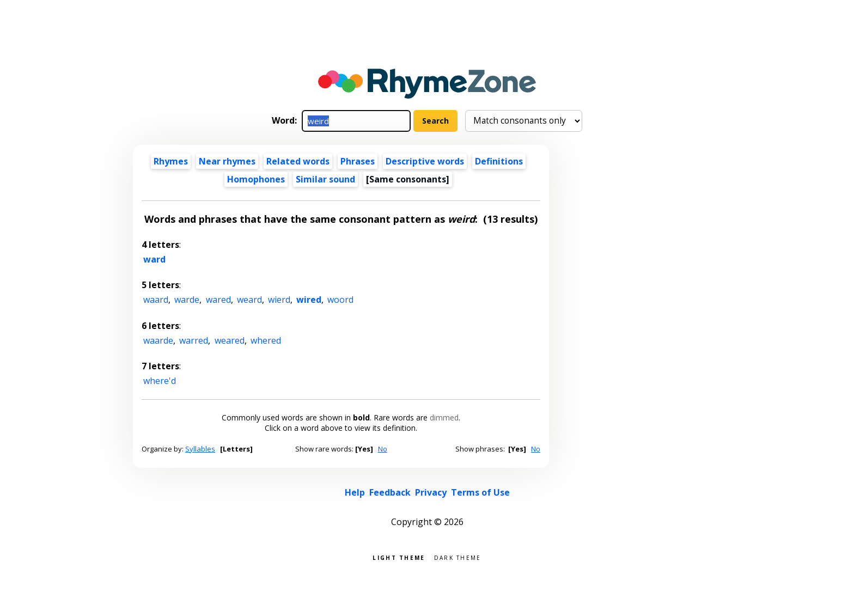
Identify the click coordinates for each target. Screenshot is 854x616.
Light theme (399, 557)
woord (340, 300)
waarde (158, 340)
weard (249, 300)
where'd (160, 381)
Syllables (200, 449)
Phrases (358, 161)
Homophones (256, 179)
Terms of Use (480, 492)
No (383, 449)
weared (230, 340)
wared (218, 300)
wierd (279, 300)
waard (156, 300)
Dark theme (458, 557)
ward (154, 259)
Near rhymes (227, 161)
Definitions (499, 161)
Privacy (431, 492)
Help (355, 492)
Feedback (390, 492)
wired (309, 300)
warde (187, 300)
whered (266, 340)
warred (194, 340)
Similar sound (325, 179)
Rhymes (171, 161)
